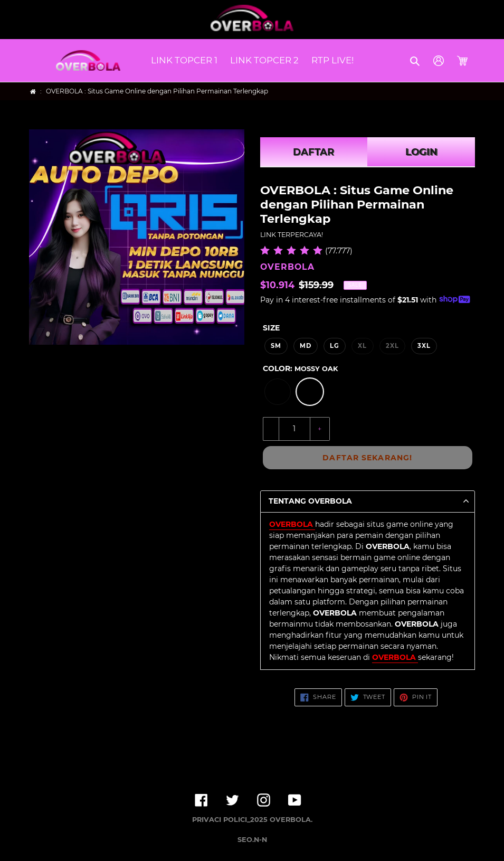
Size (271, 328)
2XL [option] (392, 346)
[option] (278, 392)
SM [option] (276, 346)
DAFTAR (313, 152)
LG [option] (335, 346)
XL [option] (362, 346)
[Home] (33, 92)
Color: (300, 368)
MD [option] (306, 346)
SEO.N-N (252, 840)
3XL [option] (424, 346)
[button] (416, 61)
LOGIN (421, 152)
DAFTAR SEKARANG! (367, 458)
